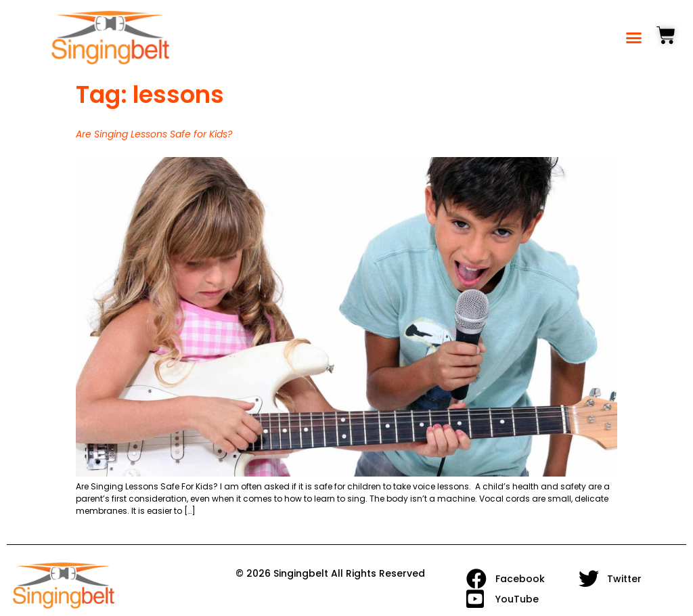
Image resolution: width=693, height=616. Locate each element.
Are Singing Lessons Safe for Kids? (154, 134)
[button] (634, 38)
